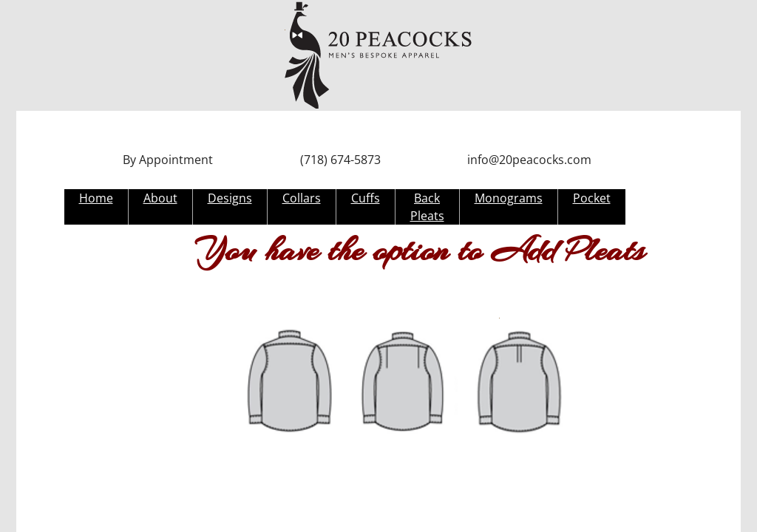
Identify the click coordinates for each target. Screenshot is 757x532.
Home (96, 198)
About (160, 198)
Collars (302, 198)
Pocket (592, 198)
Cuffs (366, 198)
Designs (230, 198)
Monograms (509, 198)
